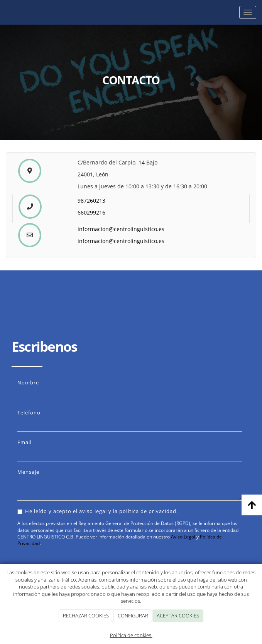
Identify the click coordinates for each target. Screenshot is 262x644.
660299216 (91, 212)
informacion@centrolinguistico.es (121, 229)
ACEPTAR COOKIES (178, 615)
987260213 (91, 200)
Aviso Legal (183, 537)
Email (25, 442)
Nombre (28, 382)
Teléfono (29, 413)
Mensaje (28, 472)
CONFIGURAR (133, 615)
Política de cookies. (131, 635)
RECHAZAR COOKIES (86, 615)
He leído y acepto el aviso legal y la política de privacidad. (98, 511)
